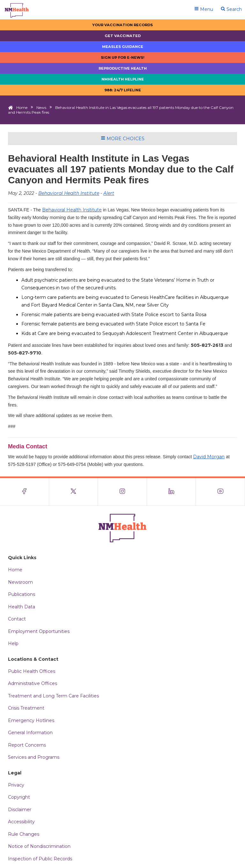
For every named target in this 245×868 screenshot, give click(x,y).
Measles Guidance (123, 47)
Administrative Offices (33, 683)
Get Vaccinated (123, 36)
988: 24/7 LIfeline (123, 90)
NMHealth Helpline (123, 79)
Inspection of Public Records (40, 859)
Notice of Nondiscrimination (39, 846)
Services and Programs (34, 757)
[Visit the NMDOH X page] (74, 492)
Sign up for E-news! (123, 57)
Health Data (22, 607)
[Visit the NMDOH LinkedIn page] (172, 492)
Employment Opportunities (39, 631)
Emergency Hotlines (31, 720)
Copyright (19, 797)
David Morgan (209, 457)
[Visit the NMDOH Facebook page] (25, 492)
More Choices (123, 139)
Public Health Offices (32, 671)
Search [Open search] (231, 9)
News (41, 107)
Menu (204, 9)
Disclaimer (20, 810)
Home (22, 107)
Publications (22, 594)
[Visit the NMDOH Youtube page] (220, 492)
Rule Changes (24, 834)
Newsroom (20, 582)
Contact (17, 619)
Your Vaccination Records (122, 25)
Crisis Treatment (26, 708)
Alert (109, 193)
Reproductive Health (123, 68)
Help (13, 643)
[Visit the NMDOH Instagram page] (122, 492)
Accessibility (21, 822)
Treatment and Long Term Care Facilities (53, 696)
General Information (30, 733)
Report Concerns (27, 745)
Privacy (16, 785)
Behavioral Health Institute (69, 193)
